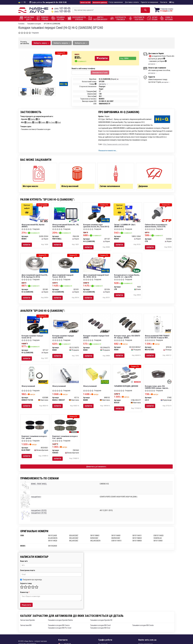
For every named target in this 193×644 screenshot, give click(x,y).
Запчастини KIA (26, 627)
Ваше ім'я (24, 563)
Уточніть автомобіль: (25, 43)
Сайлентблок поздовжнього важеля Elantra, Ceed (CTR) (156, 226)
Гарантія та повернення (149, 2)
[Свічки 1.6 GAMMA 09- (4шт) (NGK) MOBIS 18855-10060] (127, 214)
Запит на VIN (85, 2)
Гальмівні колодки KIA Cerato (143, 627)
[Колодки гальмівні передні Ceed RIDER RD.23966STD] (97, 325)
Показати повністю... (108, 150)
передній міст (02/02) (39, 512)
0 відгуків (35, 33)
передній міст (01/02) (39, 514)
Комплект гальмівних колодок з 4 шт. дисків (34, 439)
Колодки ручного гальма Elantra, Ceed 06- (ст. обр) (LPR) (127, 277)
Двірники (143, 186)
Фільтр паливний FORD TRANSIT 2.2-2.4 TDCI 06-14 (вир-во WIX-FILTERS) (157, 338)
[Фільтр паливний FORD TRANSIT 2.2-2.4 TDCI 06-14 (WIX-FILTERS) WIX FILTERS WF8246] (158, 325)
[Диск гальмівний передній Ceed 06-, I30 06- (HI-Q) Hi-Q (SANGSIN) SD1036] (97, 264)
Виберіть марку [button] (41, 43)
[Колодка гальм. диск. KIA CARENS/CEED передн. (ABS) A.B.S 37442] (158, 375)
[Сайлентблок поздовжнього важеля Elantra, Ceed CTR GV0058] (158, 213)
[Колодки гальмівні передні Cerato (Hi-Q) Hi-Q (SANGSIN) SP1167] (35, 325)
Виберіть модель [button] (62, 43)
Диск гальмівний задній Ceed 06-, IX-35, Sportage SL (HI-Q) (33, 277)
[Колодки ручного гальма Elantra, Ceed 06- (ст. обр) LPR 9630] (127, 264)
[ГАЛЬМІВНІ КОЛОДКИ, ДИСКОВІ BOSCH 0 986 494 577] (127, 375)
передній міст (36, 498)
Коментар (25, 594)
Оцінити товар (26, 585)
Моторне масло (31, 186)
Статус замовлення (116, 2)
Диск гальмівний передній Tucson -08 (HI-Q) (63, 277)
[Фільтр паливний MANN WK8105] (97, 375)
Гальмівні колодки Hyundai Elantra (60, 622)
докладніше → (153, 64)
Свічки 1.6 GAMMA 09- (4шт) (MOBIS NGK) (125, 226)
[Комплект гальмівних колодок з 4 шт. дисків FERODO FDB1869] (66, 426)
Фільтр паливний (28, 387)
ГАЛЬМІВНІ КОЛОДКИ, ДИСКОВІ (126, 387)
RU (25, 2)
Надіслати (26, 606)
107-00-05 (61, 8)
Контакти (164, 2)
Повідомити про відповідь (31, 581)
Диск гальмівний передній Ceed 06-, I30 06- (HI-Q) (96, 277)
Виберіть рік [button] (81, 43)
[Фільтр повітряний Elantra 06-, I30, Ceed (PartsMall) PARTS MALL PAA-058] (66, 214)
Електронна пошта (28, 572)
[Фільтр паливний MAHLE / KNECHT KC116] (66, 375)
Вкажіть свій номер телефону (83, 68)
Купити (102, 58)
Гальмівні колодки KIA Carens (59, 627)
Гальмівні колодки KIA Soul (100, 629)
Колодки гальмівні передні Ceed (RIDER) (96, 338)
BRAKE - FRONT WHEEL (39, 485)
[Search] (144, 10)
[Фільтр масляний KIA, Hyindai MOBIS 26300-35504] (35, 214)
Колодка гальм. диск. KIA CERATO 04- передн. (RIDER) (127, 338)
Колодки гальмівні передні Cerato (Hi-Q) (32, 338)
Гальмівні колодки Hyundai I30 (101, 622)
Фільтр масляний (70, 186)
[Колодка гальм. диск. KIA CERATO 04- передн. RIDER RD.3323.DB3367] (127, 325)
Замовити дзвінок (100, 2)
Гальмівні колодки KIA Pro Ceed (60, 629)
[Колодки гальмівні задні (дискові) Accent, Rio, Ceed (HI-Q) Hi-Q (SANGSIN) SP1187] (97, 214)
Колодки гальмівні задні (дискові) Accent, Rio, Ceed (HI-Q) (96, 226)
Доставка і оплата (132, 2)
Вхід (172, 2)
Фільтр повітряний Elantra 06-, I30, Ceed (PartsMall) (64, 226)
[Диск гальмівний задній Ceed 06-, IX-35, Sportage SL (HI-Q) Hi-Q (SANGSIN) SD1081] (35, 264)
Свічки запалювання (110, 186)
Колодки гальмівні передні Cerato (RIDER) (63, 338)
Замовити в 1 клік (100, 72)
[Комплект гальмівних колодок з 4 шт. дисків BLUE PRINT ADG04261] (35, 426)
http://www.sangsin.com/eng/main (116, 144)
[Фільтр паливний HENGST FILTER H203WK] (35, 375)
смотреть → (103, 84)
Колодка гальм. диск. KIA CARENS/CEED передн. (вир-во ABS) (157, 388)
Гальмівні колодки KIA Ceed (100, 627)
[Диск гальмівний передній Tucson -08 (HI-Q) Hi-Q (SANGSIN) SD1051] (66, 264)
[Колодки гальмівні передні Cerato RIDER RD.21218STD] (66, 325)
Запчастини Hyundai (28, 622)
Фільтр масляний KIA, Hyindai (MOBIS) (33, 226)
